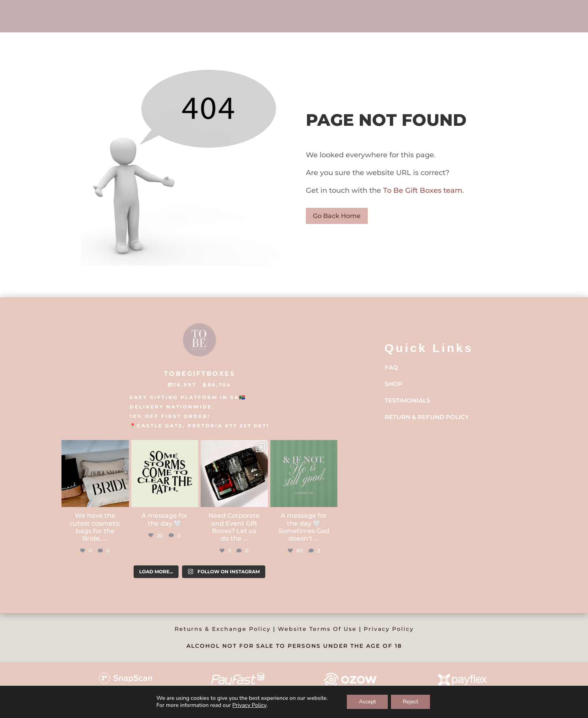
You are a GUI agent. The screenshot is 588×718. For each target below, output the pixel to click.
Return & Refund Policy (427, 417)
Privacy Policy (389, 629)
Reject (410, 702)
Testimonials (407, 400)
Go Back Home (337, 216)
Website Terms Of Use (317, 629)
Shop (394, 384)
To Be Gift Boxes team (422, 190)
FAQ (391, 367)
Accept (367, 702)
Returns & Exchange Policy (223, 629)
